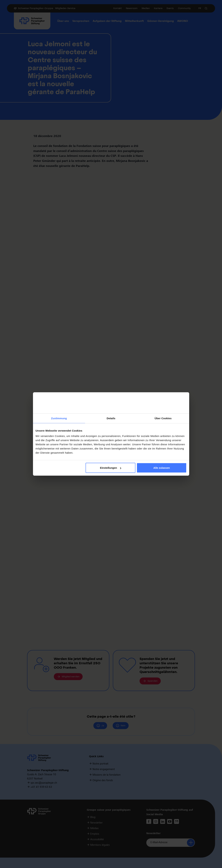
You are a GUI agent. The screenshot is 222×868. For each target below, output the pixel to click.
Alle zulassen (162, 468)
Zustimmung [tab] (59, 418)
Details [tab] (111, 418)
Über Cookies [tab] (163, 418)
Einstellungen (111, 468)
